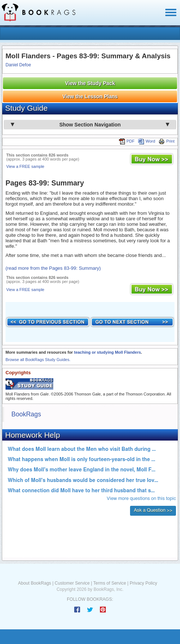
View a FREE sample (25, 166)
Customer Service (72, 583)
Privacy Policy (143, 583)
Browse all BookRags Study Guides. (38, 360)
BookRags (26, 414)
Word (147, 141)
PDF (127, 141)
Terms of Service (110, 583)
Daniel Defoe (18, 65)
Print (167, 141)
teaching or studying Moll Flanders (107, 352)
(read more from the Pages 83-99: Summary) (53, 268)
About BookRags (35, 583)
